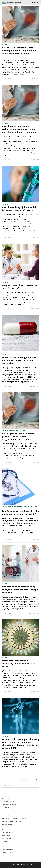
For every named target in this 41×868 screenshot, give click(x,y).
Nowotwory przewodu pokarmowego (12, 821)
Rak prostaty (5, 847)
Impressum (17, 864)
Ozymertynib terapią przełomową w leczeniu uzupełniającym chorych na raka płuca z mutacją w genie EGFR (20, 744)
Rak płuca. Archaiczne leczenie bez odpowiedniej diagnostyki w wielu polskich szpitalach (20, 51)
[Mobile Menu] (35, 2)
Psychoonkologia (6, 835)
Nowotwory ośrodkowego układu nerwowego (14, 818)
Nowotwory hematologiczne (9, 816)
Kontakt (11, 864)
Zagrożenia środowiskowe (9, 852)
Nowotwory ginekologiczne (11, 507)
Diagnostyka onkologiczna (11, 431)
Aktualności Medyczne (8, 799)
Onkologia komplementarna (9, 827)
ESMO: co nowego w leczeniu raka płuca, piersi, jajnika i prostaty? (20, 512)
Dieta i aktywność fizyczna (9, 804)
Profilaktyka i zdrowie (8, 833)
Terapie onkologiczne (8, 850)
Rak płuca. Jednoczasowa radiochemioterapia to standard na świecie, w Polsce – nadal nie (20, 129)
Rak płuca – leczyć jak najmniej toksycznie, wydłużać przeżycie (19, 209)
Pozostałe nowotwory (25, 353)
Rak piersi (24, 507)
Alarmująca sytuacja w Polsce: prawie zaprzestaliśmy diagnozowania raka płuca (19, 437)
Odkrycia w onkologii (7, 824)
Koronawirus (5, 807)
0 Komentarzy (8, 79)
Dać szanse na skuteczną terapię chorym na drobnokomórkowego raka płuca (20, 590)
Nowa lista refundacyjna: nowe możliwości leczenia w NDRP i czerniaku (19, 360)
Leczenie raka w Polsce (9, 353)
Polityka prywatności (27, 864)
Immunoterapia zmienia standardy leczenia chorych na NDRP (19, 663)
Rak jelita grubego (7, 838)
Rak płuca (5, 45)
